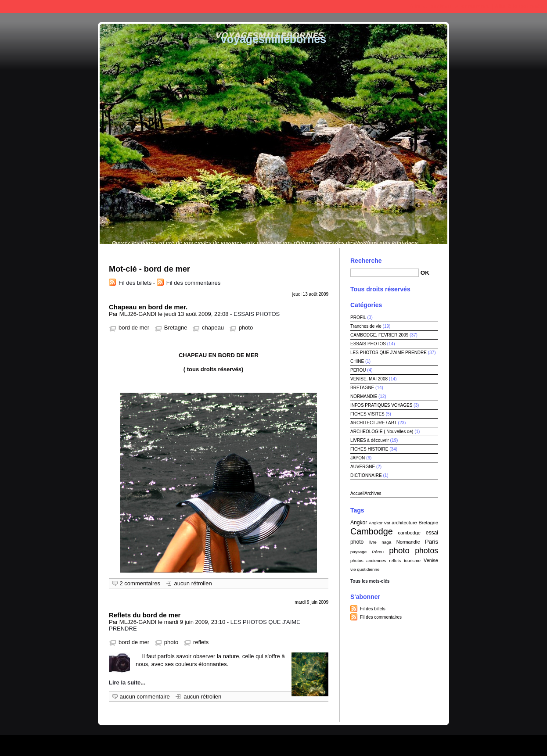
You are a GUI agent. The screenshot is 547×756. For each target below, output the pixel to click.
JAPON (358, 458)
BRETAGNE (362, 388)
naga (386, 542)
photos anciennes (368, 561)
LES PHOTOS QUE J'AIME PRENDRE (389, 353)
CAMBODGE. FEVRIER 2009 (379, 335)
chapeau (213, 328)
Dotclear (294, 743)
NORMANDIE (364, 396)
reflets (201, 642)
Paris (432, 542)
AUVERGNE (363, 467)
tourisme (412, 561)
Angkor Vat (380, 523)
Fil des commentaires (194, 283)
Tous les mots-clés (370, 581)
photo (246, 328)
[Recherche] (385, 273)
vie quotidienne (365, 569)
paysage (358, 552)
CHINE (357, 361)
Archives (373, 493)
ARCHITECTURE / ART (374, 423)
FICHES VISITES (367, 414)
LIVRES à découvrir (370, 440)
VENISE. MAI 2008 (369, 379)
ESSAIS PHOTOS (257, 314)
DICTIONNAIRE (366, 475)
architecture (404, 523)
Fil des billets (135, 283)
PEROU (358, 370)
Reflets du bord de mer (145, 615)
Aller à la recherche (519, 6)
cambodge (409, 533)
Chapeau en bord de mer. (148, 307)
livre (373, 542)
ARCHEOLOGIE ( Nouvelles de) (382, 432)
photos (426, 551)
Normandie (408, 542)
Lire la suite (125, 683)
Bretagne (176, 328)
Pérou (378, 552)
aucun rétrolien (193, 583)
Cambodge (372, 531)
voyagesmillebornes (273, 39)
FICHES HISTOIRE (369, 449)
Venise (431, 560)
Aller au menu (473, 6)
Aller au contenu (430, 6)
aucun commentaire (145, 697)
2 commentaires (140, 583)
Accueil (357, 493)
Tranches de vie (366, 326)
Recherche (366, 261)
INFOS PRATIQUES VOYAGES (381, 405)
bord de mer (134, 328)
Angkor (359, 523)
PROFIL (358, 317)
